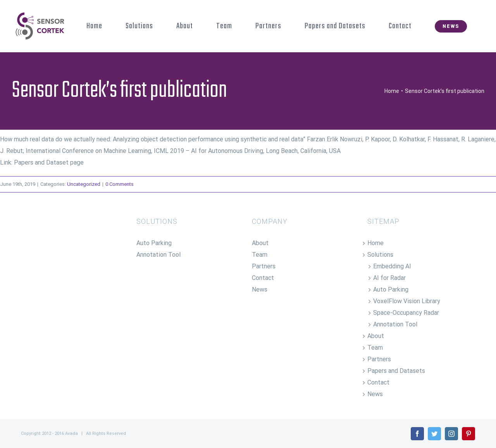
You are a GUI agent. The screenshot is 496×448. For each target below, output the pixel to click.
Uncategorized (84, 184)
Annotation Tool (158, 255)
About (260, 243)
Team (260, 255)
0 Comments (120, 184)
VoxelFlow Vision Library (407, 301)
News (260, 289)
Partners (264, 266)
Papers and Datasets (396, 371)
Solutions (380, 255)
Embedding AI (392, 266)
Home (375, 243)
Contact (263, 278)
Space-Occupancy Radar (406, 313)
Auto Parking (154, 243)
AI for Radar (389, 278)
